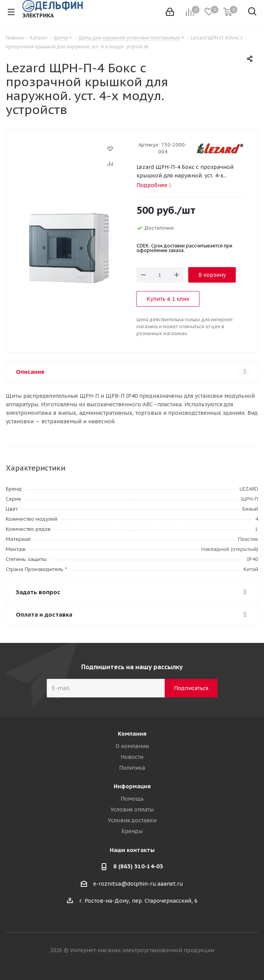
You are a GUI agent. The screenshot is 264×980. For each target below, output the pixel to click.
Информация (132, 786)
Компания (132, 734)
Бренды (132, 831)
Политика (132, 768)
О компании (132, 746)
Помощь (132, 799)
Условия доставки (132, 820)
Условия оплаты (132, 810)
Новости (132, 757)
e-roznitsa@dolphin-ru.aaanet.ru (138, 884)
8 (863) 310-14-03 (138, 866)
